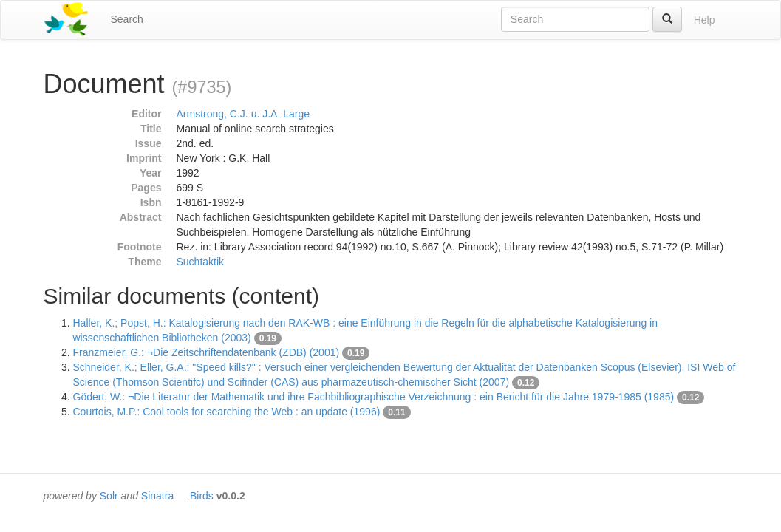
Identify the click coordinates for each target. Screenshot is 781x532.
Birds (202, 496)
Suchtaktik (201, 262)
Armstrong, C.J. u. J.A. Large (243, 114)
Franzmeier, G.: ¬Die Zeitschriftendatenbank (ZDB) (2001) (207, 352)
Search (127, 19)
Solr (109, 496)
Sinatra (157, 496)
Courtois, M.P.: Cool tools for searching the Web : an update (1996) (227, 412)
